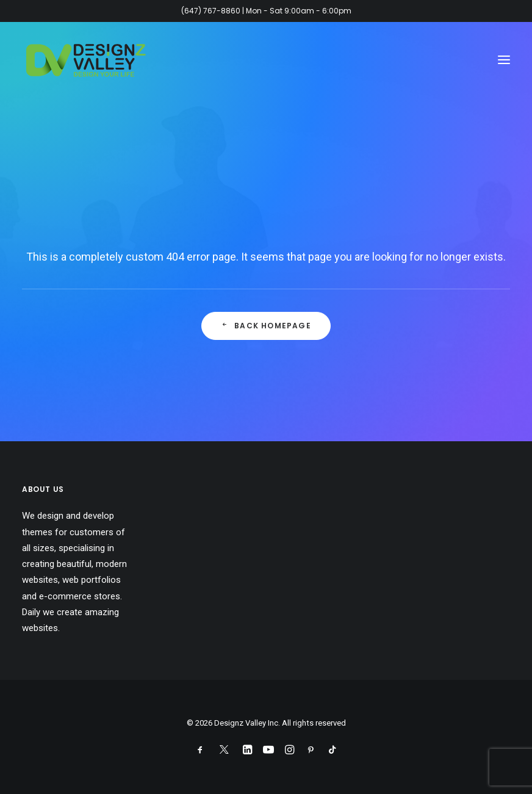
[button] (504, 60)
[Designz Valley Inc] (86, 60)
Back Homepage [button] (266, 326)
